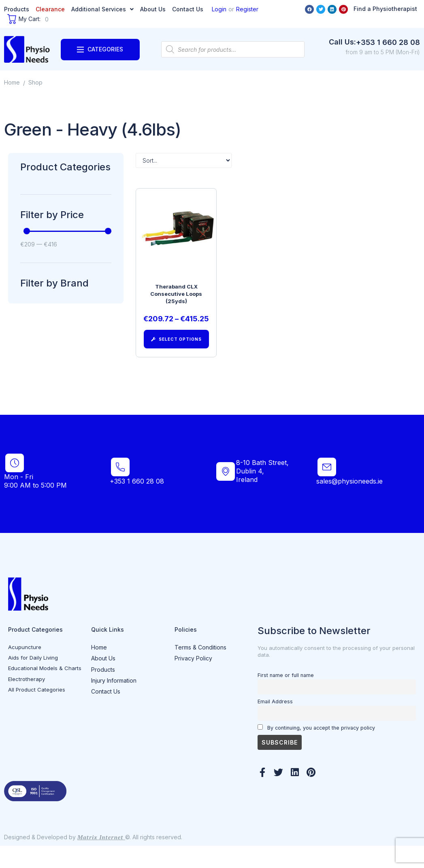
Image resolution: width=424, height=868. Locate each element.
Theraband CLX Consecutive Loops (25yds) (176, 297)
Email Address (275, 723)
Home (12, 82)
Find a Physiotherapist (385, 9)
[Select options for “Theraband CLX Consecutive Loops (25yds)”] (176, 346)
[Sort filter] (184, 160)
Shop (35, 82)
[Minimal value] (67, 231)
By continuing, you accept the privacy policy (316, 749)
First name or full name (286, 697)
